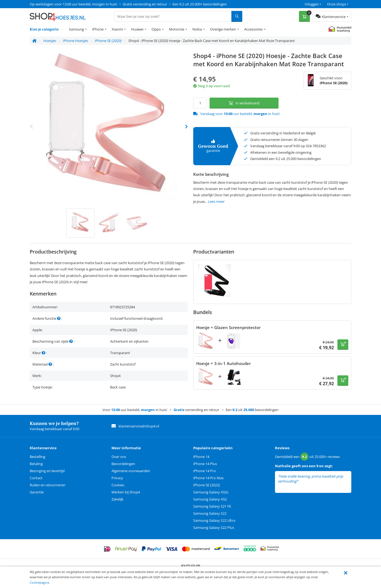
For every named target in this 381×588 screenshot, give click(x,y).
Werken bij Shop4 (126, 492)
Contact (36, 478)
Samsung (76, 29)
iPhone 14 (201, 457)
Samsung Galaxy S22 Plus (214, 527)
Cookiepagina (39, 582)
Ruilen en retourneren (48, 485)
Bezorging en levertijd (47, 471)
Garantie (37, 492)
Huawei (137, 29)
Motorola (177, 29)
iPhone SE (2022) (207, 485)
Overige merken (223, 29)
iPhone (98, 29)
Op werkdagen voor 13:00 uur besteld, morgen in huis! (73, 4)
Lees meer (216, 201)
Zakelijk (117, 499)
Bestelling (37, 457)
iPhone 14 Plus (205, 464)
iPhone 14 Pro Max (208, 478)
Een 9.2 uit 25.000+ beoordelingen (200, 4)
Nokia (197, 29)
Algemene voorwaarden (131, 471)
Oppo (156, 29)
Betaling (36, 464)
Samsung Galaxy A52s (211, 492)
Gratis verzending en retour (145, 4)
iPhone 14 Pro (205, 471)
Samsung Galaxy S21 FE (212, 506)
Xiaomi (117, 29)
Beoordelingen (123, 464)
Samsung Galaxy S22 (210, 513)
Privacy (117, 478)
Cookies (118, 485)
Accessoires (253, 29)
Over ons (119, 457)
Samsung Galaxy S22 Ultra (214, 520)
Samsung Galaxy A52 (210, 499)
